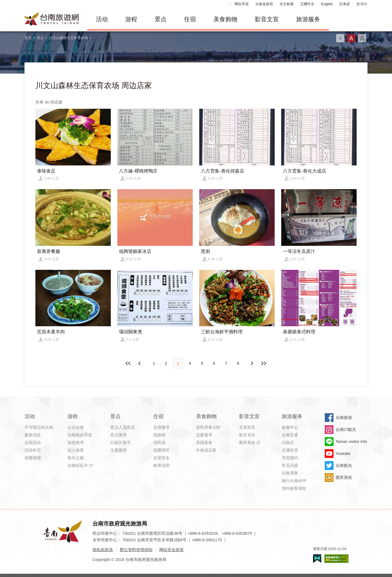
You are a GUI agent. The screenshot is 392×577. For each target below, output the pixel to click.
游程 (131, 19)
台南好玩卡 (78, 465)
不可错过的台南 (39, 427)
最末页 (264, 363)
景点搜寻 (118, 435)
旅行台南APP (294, 481)
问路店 (288, 442)
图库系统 (247, 442)
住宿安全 (161, 458)
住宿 (190, 19)
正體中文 (307, 4)
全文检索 (287, 4)
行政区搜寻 (120, 442)
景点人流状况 (122, 427)
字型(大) (362, 38)
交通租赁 (290, 450)
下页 (140, 363)
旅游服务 (308, 19)
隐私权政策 (103, 550)
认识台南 (76, 427)
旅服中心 (290, 427)
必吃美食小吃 (208, 427)
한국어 (362, 4)
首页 (28, 38)
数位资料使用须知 (136, 550)
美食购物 (225, 19)
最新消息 (33, 435)
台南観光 (344, 465)
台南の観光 (346, 429)
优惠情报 (33, 458)
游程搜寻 (76, 442)
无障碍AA (336, 559)
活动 (102, 19)
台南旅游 (344, 417)
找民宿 (159, 442)
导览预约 (290, 458)
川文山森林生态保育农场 (68, 38)
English (327, 4)
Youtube (343, 453)
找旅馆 (159, 435)
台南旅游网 (52, 19)
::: (230, 4)
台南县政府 (264, 4)
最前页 (128, 363)
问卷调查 (290, 473)
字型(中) (351, 38)
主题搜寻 (118, 450)
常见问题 (290, 465)
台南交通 (290, 435)
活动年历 (33, 450)
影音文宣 (267, 19)
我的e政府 (317, 559)
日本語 (344, 4)
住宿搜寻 (161, 427)
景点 (161, 19)
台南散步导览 (80, 435)
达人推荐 (76, 450)
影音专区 (247, 435)
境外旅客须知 (294, 488)
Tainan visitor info (351, 441)
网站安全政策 (171, 550)
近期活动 (33, 442)
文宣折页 (247, 427)
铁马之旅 (76, 458)
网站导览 (242, 4)
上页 (252, 363)
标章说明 (161, 465)
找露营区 (161, 450)
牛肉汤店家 (206, 450)
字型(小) (340, 38)
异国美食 (204, 442)
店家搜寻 (204, 435)
